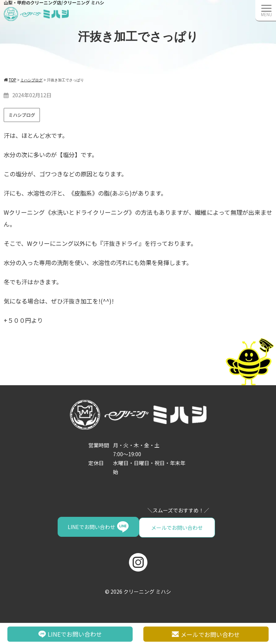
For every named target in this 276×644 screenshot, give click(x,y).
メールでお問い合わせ (96, 527)
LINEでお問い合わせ (169, 527)
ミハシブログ (22, 115)
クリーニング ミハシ (147, 590)
